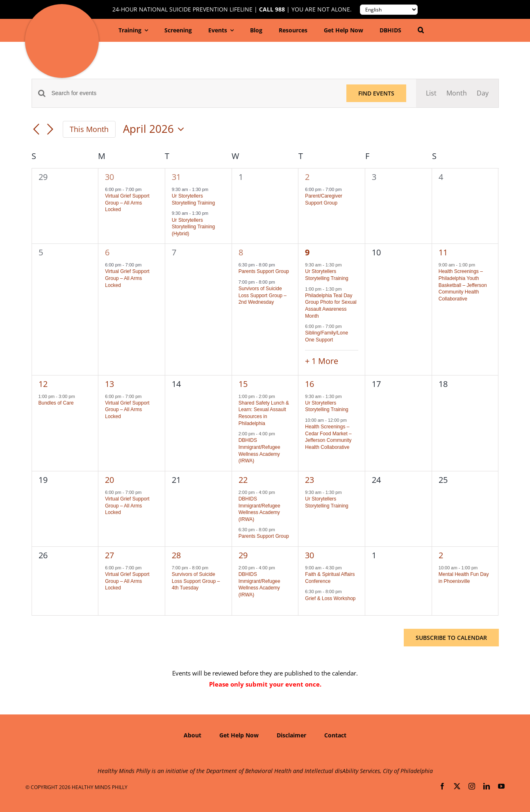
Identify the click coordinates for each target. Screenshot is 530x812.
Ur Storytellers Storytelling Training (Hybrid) (193, 227)
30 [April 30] (309, 555)
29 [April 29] (243, 555)
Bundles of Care (56, 403)
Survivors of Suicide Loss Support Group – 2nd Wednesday (263, 295)
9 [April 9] (307, 252)
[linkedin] (487, 786)
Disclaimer (291, 735)
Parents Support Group (264, 271)
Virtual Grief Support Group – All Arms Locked (127, 203)
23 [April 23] (309, 480)
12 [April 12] (43, 384)
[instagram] (472, 786)
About (192, 735)
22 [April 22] (243, 480)
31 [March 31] (176, 177)
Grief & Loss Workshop (330, 598)
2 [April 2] (307, 177)
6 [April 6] (107, 252)
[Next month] (50, 130)
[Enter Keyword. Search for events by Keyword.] (194, 93)
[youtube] (501, 786)
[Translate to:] (389, 10)
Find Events (376, 93)
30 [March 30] (109, 177)
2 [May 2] (441, 555)
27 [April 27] (109, 555)
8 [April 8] (241, 252)
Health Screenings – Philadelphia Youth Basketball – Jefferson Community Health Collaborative (463, 285)
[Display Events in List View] (431, 93)
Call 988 (272, 9)
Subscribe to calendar (451, 638)
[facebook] (442, 786)
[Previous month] (36, 130)
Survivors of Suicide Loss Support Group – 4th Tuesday (196, 581)
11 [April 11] (443, 252)
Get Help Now (239, 735)
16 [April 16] (309, 384)
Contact (335, 735)
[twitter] (457, 786)
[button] (421, 30)
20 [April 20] (109, 480)
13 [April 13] (109, 384)
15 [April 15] (243, 384)
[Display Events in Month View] (457, 93)
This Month (89, 129)
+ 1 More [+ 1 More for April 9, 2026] (322, 361)
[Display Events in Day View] (483, 93)
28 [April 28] (176, 555)
